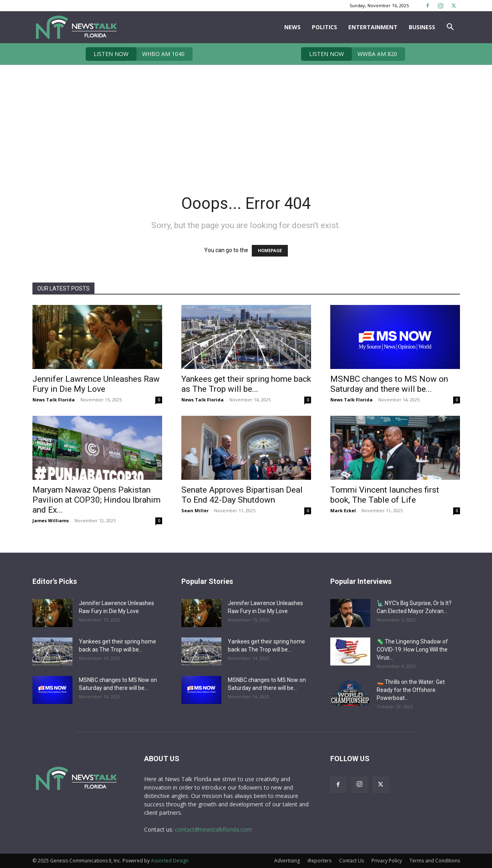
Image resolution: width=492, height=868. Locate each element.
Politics (324, 27)
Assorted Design (170, 861)
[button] (450, 28)
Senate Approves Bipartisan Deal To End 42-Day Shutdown (242, 495)
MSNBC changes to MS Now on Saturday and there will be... (389, 384)
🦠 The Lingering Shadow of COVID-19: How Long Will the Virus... (412, 649)
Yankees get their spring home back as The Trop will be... (246, 384)
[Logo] (76, 27)
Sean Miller (195, 510)
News (292, 27)
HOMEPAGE (270, 251)
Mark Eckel (343, 510)
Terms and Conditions (435, 861)
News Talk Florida (54, 400)
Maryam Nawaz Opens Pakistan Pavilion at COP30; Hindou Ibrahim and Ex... (96, 500)
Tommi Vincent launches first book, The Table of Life (385, 495)
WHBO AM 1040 (135, 54)
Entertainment (373, 27)
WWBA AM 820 (349, 54)
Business (422, 27)
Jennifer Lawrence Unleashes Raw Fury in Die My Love (96, 384)
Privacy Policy (387, 861)
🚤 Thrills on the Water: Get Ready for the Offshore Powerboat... (411, 690)
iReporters (319, 861)
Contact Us (351, 861)
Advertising (287, 861)
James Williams (51, 520)
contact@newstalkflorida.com (213, 829)
